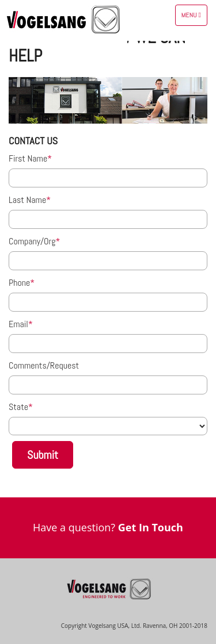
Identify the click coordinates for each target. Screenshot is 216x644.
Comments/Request (44, 365)
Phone (19, 283)
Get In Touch (151, 527)
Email (18, 324)
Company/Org (32, 241)
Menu (194, 18)
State (18, 407)
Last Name (27, 200)
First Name (28, 158)
